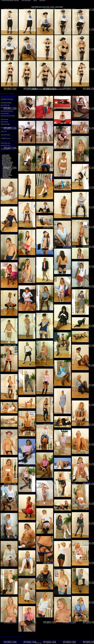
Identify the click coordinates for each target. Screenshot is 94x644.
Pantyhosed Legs (7, 170)
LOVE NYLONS (5, 119)
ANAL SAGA (4, 131)
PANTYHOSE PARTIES (6, 103)
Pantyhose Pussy (7, 172)
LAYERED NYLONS (6, 138)
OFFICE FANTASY (5, 149)
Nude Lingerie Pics (7, 159)
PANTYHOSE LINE (5, 108)
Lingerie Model (6, 155)
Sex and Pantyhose (7, 169)
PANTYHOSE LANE (5, 143)
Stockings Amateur (7, 175)
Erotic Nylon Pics (6, 161)
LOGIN (35, 1)
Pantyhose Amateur (8, 166)
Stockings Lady (7, 174)
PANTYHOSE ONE (5, 105)
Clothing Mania (6, 156)
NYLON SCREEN (5, 114)
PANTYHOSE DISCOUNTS (7, 111)
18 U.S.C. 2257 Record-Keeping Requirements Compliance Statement (13, 637)
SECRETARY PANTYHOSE (7, 99)
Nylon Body (6, 176)
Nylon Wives (6, 168)
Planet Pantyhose (6, 157)
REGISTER (42, 1)
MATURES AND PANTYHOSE (8, 116)
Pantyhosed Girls (7, 167)
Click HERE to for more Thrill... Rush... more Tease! (47, 7)
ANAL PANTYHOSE (6, 135)
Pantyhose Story (7, 173)
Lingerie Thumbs (6, 160)
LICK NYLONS (4, 122)
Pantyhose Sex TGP (7, 164)
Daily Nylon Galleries (7, 163)
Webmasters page (39, 643)
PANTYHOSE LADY (6, 146)
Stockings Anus (7, 178)
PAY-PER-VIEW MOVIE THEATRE (10, 1)
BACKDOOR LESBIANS (6, 128)
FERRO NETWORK (5, 124)
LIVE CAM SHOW (26, 1)
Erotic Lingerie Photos (8, 162)
